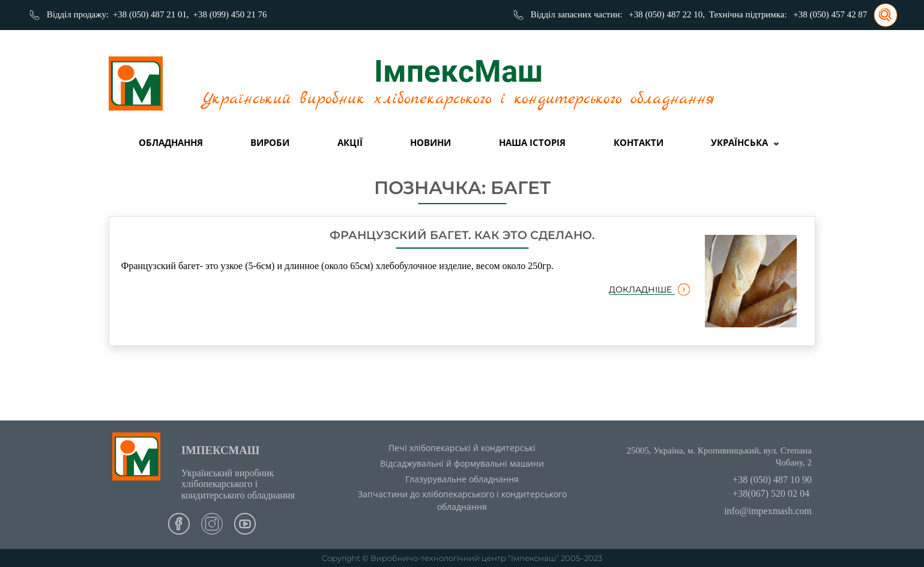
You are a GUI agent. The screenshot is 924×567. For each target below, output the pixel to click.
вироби (270, 142)
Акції (350, 142)
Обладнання (171, 142)
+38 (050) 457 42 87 (830, 14)
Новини (430, 142)
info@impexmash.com (768, 511)
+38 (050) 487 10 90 (772, 480)
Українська (739, 142)
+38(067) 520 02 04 (771, 493)
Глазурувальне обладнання (462, 479)
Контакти (639, 142)
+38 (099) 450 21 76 (230, 14)
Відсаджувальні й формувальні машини (462, 463)
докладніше (649, 290)
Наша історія (532, 142)
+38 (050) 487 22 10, (667, 14)
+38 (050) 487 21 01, (151, 14)
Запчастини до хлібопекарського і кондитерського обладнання (462, 500)
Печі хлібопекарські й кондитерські (462, 448)
